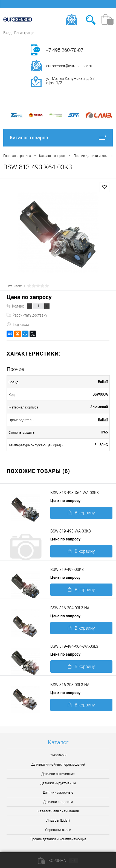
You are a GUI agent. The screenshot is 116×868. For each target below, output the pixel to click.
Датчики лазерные (58, 792)
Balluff (103, 419)
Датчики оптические (58, 774)
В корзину (81, 513)
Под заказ (18, 324)
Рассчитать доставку (27, 315)
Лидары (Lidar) (58, 820)
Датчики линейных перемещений (58, 764)
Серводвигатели (58, 830)
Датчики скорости (58, 802)
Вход (7, 33)
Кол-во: (18, 306)
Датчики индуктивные (58, 783)
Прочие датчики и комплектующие (58, 839)
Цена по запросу (29, 297)
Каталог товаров (58, 138)
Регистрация (25, 33)
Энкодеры (58, 755)
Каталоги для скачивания (58, 811)
